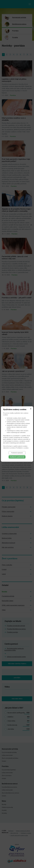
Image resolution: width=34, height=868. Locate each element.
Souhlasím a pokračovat (17, 457)
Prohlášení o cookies (22, 448)
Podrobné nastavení (17, 453)
